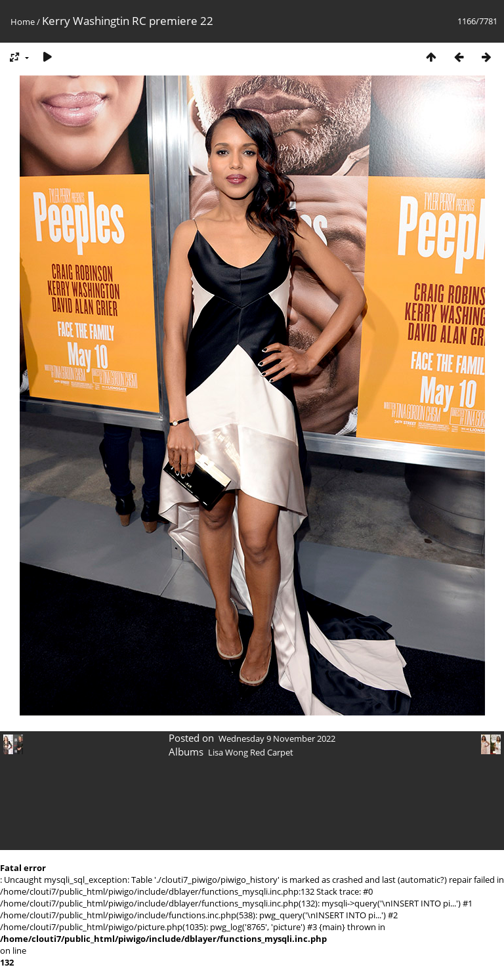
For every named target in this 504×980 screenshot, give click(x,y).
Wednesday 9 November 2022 (277, 738)
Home (23, 22)
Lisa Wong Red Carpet (251, 752)
